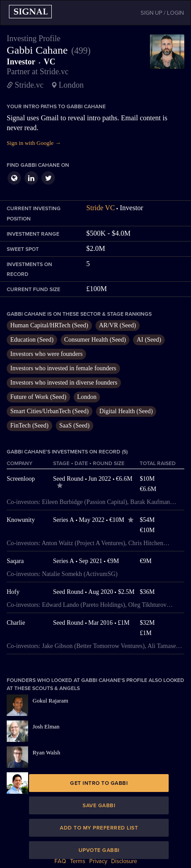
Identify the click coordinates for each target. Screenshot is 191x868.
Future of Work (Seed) (38, 397)
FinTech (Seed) (29, 426)
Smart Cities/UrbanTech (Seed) (50, 411)
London (87, 397)
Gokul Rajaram (50, 701)
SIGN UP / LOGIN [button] (162, 13)
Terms (78, 861)
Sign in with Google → (34, 143)
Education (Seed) (32, 340)
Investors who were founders (46, 354)
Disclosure (124, 861)
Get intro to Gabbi (99, 783)
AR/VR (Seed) (118, 325)
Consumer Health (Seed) (95, 340)
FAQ (60, 861)
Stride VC (100, 208)
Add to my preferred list (99, 828)
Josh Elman (46, 726)
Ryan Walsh (46, 752)
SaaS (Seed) (75, 426)
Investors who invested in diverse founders (64, 383)
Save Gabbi (99, 805)
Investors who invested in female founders (63, 368)
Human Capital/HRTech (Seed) (49, 325)
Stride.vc (29, 85)
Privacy (98, 861)
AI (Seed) (149, 340)
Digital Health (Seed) (126, 411)
